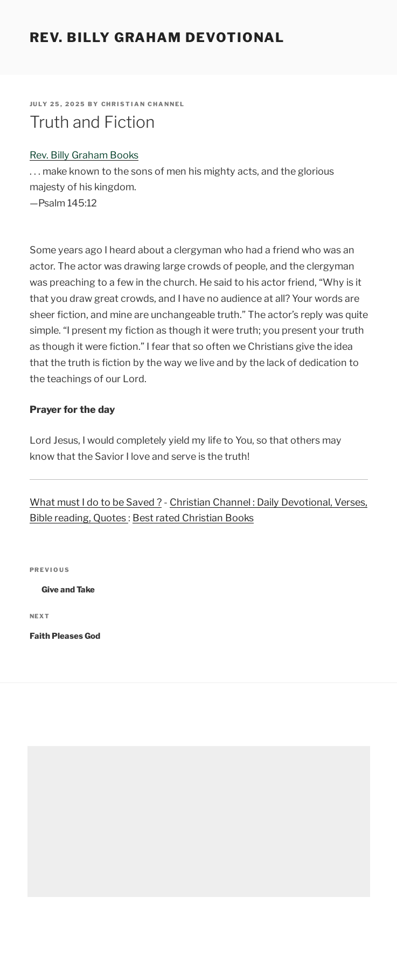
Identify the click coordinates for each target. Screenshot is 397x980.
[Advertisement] (199, 822)
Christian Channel (143, 104)
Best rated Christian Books (193, 518)
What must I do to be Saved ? (96, 502)
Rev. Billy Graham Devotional (157, 37)
